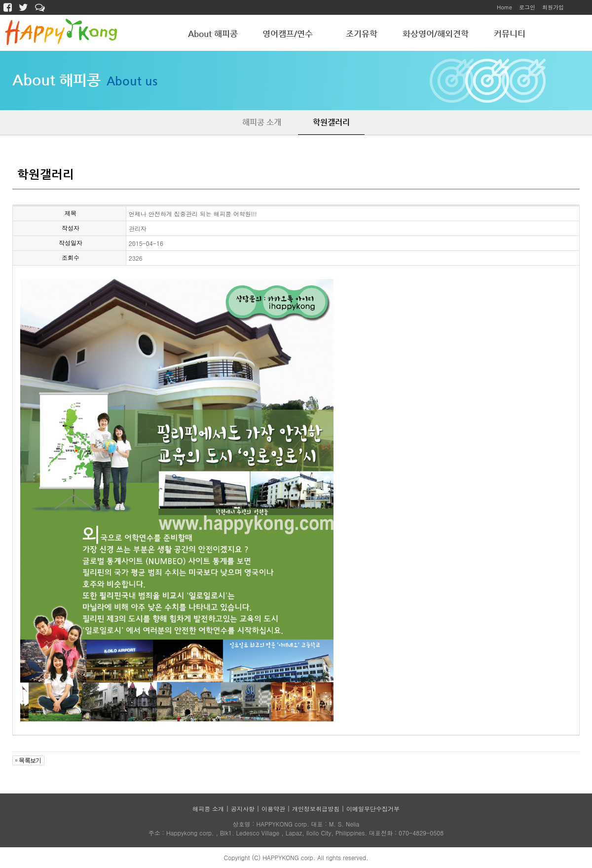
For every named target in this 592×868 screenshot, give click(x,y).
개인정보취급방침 (316, 809)
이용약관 (273, 809)
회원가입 (553, 7)
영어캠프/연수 (288, 34)
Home (504, 7)
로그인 (527, 7)
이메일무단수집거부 (373, 809)
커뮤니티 (510, 34)
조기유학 (362, 34)
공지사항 (243, 809)
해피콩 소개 (262, 122)
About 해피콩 (213, 34)
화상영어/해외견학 (436, 34)
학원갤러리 (331, 122)
